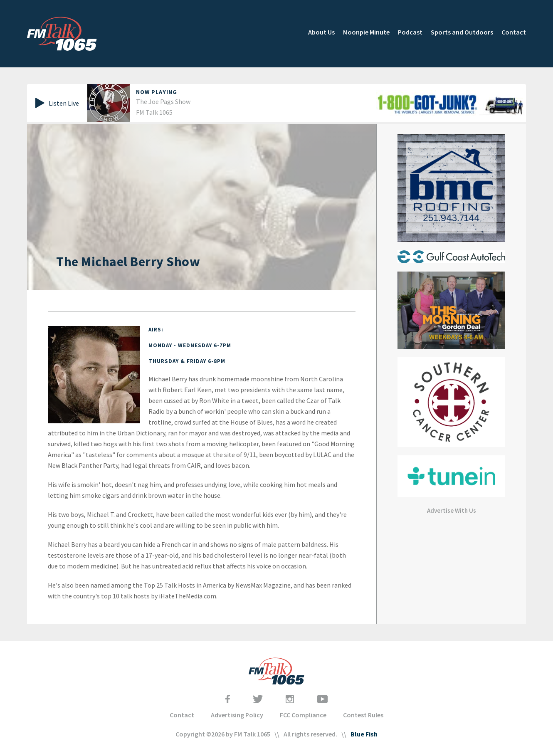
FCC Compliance (303, 715)
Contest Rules (363, 715)
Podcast (410, 32)
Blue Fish (364, 734)
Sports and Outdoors (462, 32)
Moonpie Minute (366, 32)
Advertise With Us (452, 510)
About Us (321, 32)
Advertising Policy (237, 715)
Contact (514, 32)
